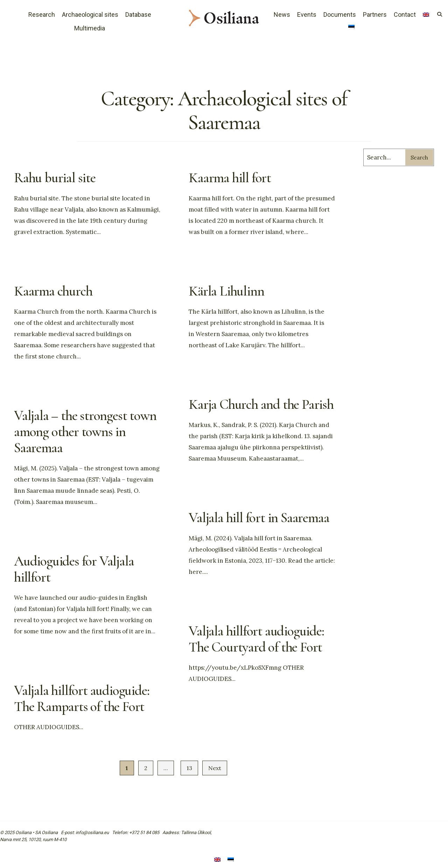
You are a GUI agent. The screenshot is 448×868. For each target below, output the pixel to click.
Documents (340, 15)
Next (215, 768)
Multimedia (90, 28)
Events (307, 15)
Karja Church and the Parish (261, 404)
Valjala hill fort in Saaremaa (259, 518)
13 (189, 768)
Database (138, 15)
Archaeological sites (90, 15)
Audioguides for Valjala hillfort (74, 569)
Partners (375, 15)
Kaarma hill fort (230, 178)
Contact (405, 15)
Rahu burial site (55, 178)
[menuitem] (351, 28)
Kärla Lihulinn (226, 291)
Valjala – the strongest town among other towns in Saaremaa (85, 432)
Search (419, 158)
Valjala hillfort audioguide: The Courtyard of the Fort (256, 639)
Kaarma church (53, 291)
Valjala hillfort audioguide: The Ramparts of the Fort (82, 698)
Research (42, 15)
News (282, 15)
